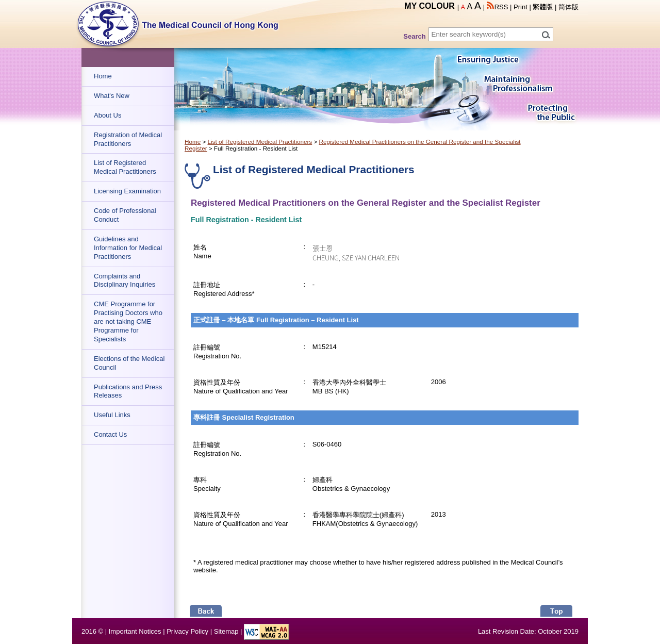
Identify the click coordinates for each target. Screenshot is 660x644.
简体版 (568, 7)
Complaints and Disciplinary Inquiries (125, 280)
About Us (108, 115)
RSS (498, 7)
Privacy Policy (187, 631)
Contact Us (110, 434)
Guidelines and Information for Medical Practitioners (128, 248)
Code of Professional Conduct (125, 215)
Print (521, 7)
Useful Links (112, 415)
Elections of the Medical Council (129, 363)
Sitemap (226, 631)
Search (414, 36)
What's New (112, 96)
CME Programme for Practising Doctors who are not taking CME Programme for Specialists (128, 321)
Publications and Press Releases (128, 391)
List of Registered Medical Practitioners (125, 167)
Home (103, 76)
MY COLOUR (429, 6)
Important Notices (135, 631)
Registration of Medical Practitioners (128, 139)
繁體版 (543, 7)
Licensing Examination (127, 191)
